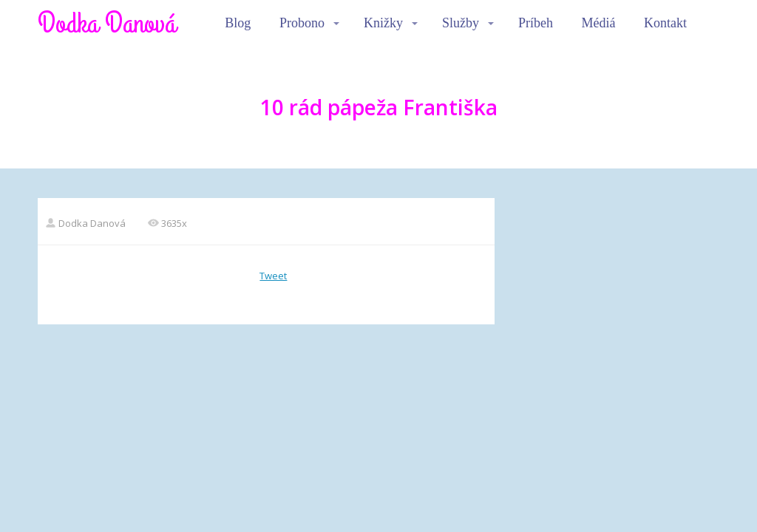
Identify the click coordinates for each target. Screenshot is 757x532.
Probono (302, 23)
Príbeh (536, 23)
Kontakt (665, 23)
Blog (238, 23)
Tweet (273, 276)
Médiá (599, 23)
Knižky (383, 23)
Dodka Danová (107, 24)
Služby (461, 23)
